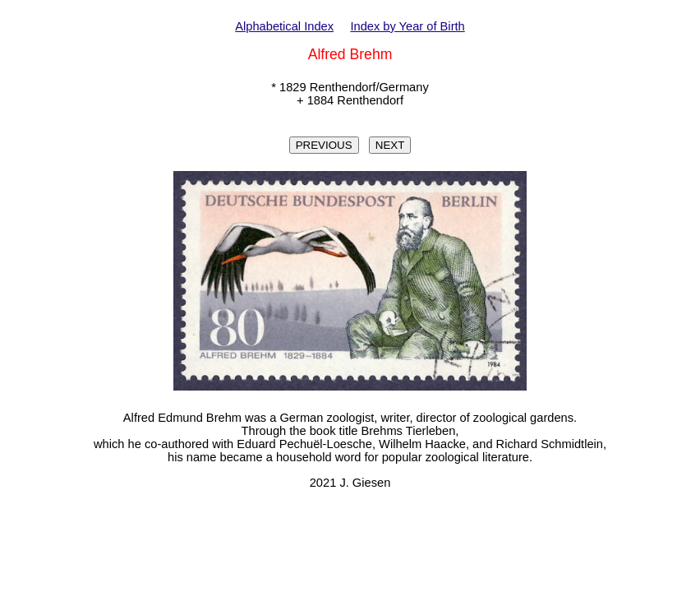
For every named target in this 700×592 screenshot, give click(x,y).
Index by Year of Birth (407, 26)
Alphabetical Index (284, 26)
